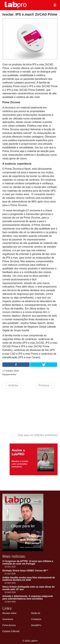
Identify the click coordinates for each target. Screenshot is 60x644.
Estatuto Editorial (11, 631)
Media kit (36, 613)
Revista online (9, 613)
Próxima (46, 385)
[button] (55, 5)
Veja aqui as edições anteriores (38, 435)
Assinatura (8, 619)
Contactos (36, 619)
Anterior (12, 385)
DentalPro (36, 625)
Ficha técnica (9, 625)
